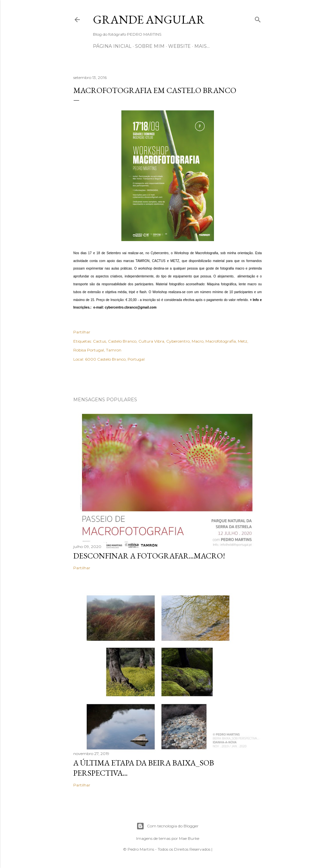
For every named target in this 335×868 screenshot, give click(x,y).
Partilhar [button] (82, 332)
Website (179, 46)
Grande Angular (149, 19)
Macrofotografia (221, 341)
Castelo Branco (122, 341)
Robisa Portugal (89, 350)
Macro (198, 341)
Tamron (114, 350)
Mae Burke (189, 838)
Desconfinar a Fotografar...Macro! (149, 556)
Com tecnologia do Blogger (167, 826)
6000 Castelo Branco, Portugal (115, 359)
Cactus (99, 341)
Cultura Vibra (151, 341)
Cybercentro (178, 341)
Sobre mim (150, 46)
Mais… (202, 46)
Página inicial (112, 46)
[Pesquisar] (258, 18)
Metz (243, 341)
